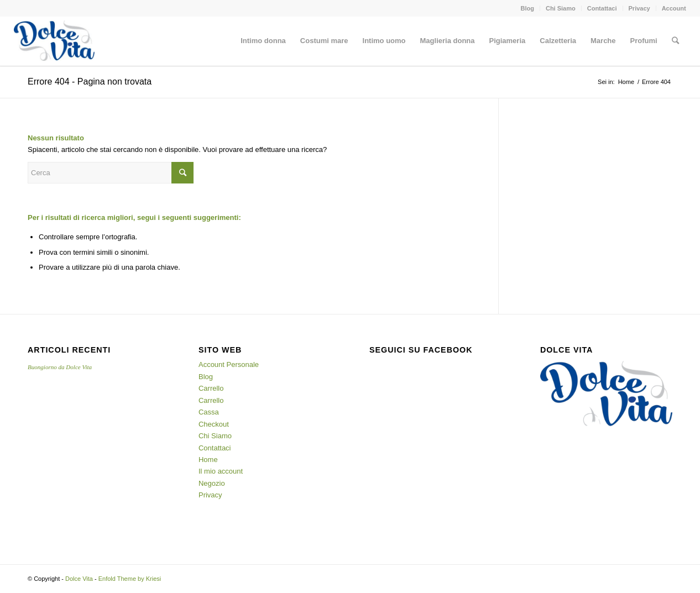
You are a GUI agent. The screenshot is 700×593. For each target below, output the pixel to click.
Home (626, 82)
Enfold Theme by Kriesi (130, 579)
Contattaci (602, 8)
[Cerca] (675, 41)
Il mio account (221, 471)
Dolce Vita (79, 579)
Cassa (209, 412)
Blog (527, 8)
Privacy (639, 8)
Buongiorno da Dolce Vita (60, 367)
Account (674, 8)
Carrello (211, 388)
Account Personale (229, 364)
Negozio (212, 483)
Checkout (214, 424)
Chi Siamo (561, 8)
